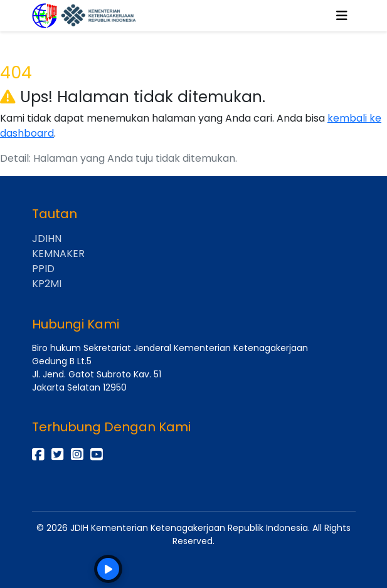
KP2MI (47, 284)
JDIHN (47, 239)
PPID (43, 269)
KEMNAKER (58, 254)
